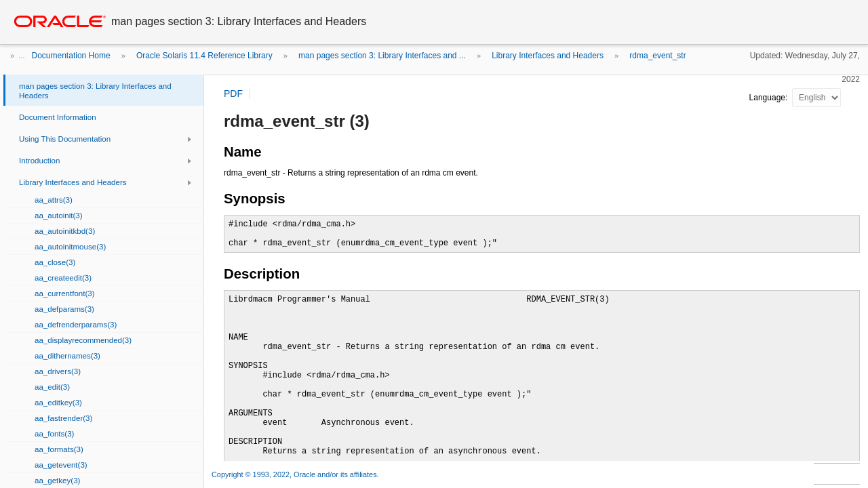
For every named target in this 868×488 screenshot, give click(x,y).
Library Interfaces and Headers (548, 56)
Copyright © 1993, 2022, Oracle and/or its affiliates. (296, 474)
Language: (770, 98)
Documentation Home (71, 56)
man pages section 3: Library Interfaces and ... (382, 56)
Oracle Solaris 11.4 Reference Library (204, 56)
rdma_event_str (657, 56)
